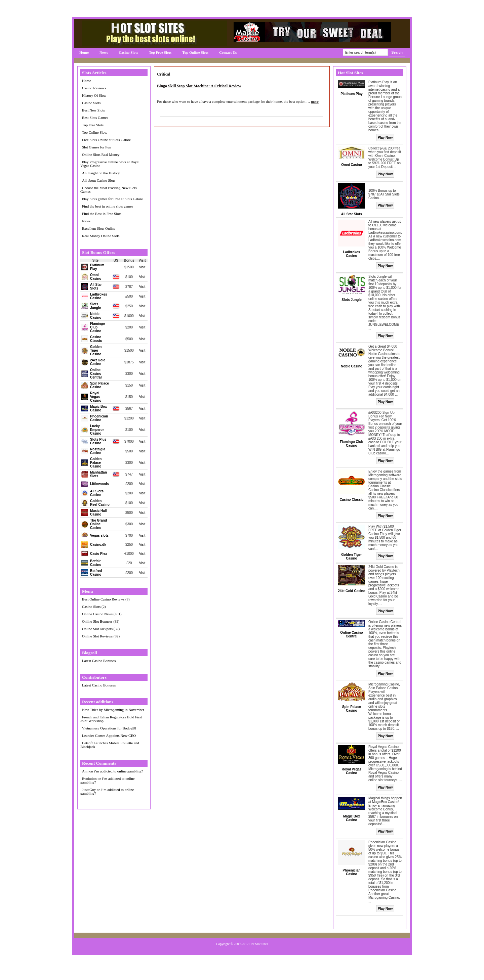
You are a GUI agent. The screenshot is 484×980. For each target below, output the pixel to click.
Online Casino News (97, 614)
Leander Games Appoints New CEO (109, 736)
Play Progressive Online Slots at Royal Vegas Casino (110, 164)
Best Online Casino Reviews (103, 599)
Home (84, 52)
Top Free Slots (160, 52)
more (315, 101)
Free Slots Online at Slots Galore (106, 140)
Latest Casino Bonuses (99, 661)
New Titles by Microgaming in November (113, 710)
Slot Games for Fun (96, 147)
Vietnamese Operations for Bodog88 (109, 728)
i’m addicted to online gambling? (118, 771)
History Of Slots (94, 95)
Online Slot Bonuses (97, 621)
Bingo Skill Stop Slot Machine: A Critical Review (199, 86)
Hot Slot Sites (259, 944)
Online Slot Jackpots (97, 629)
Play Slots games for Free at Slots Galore (112, 199)
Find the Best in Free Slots (102, 214)
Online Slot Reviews (97, 636)
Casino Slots (128, 52)
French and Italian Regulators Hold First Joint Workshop (111, 719)
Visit (142, 267)
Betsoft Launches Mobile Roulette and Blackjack (110, 745)
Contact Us (228, 52)
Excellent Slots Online (99, 228)
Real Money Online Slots (101, 236)
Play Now (385, 138)
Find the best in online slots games (108, 206)
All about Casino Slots (99, 180)
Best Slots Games (95, 118)
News (104, 52)
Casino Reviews (94, 88)
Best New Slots (93, 110)
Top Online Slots (195, 52)
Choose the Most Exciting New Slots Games (109, 190)
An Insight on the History (101, 173)
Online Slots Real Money (101, 154)
